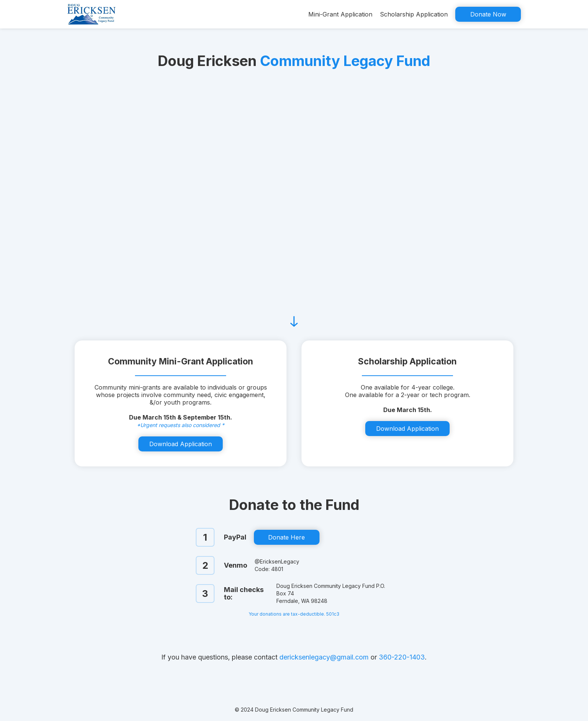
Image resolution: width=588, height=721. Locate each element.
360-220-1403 (402, 657)
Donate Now (488, 14)
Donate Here (286, 537)
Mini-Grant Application (340, 14)
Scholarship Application (414, 14)
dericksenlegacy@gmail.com (324, 657)
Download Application (181, 444)
